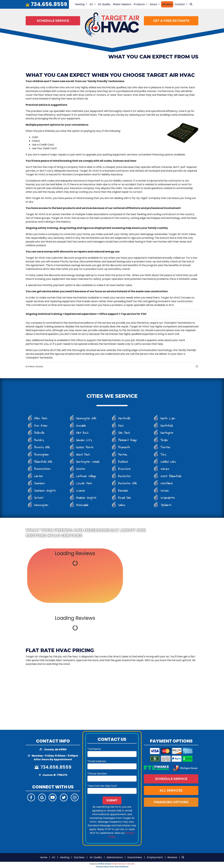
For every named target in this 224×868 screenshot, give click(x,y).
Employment (155, 857)
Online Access (105, 864)
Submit (112, 800)
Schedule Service (53, 21)
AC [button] (92, 4)
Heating (65, 857)
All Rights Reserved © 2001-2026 (123, 864)
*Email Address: (97, 761)
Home (44, 857)
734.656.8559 (49, 4)
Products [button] (139, 4)
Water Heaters (122, 4)
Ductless (79, 857)
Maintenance (115, 857)
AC (54, 857)
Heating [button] (80, 4)
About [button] (154, 4)
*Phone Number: (97, 774)
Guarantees (135, 857)
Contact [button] (180, 4)
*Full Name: (94, 749)
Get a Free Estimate (171, 21)
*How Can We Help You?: (102, 786)
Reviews (167, 4)
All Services (171, 790)
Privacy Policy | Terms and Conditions (112, 867)
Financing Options (171, 802)
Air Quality (104, 4)
